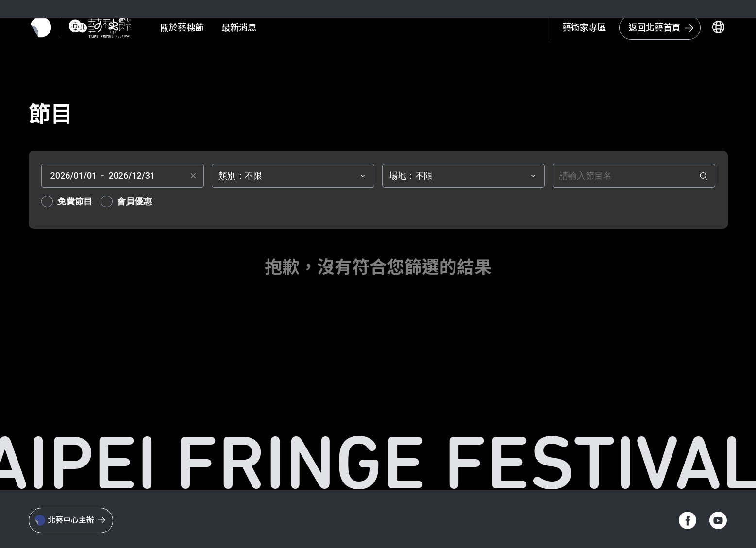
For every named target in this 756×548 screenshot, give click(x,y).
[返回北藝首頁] (49, 29)
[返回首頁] (108, 29)
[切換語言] (710, 30)
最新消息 (247, 30)
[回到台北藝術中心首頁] (652, 29)
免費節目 (75, 201)
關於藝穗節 (190, 30)
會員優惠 (134, 201)
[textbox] (123, 175)
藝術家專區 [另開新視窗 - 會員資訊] (576, 30)
